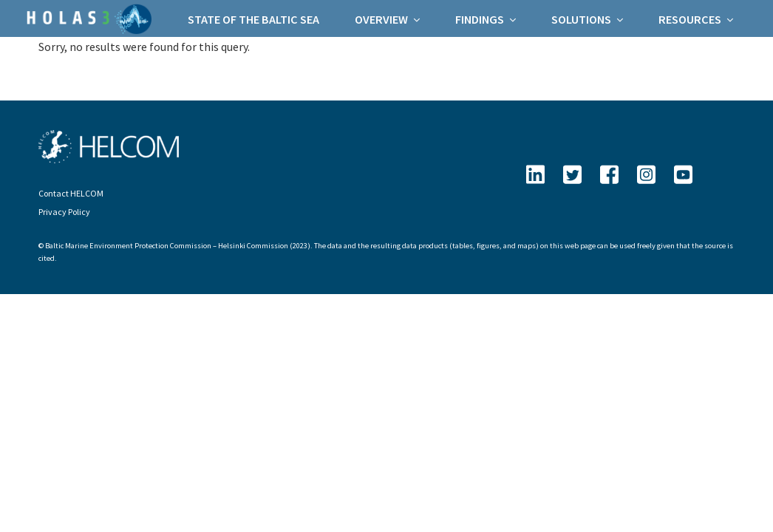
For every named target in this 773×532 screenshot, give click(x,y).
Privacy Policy (64, 212)
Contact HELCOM (71, 193)
